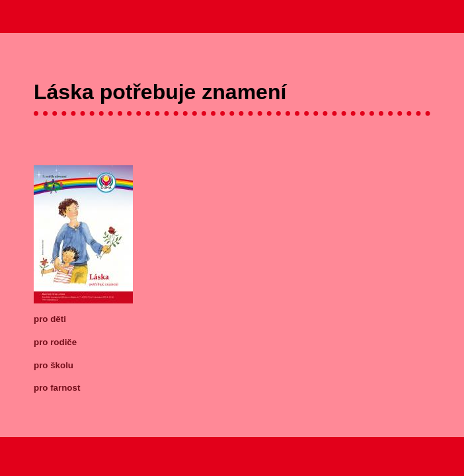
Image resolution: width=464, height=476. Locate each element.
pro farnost (57, 388)
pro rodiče (55, 342)
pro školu (54, 365)
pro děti (50, 319)
